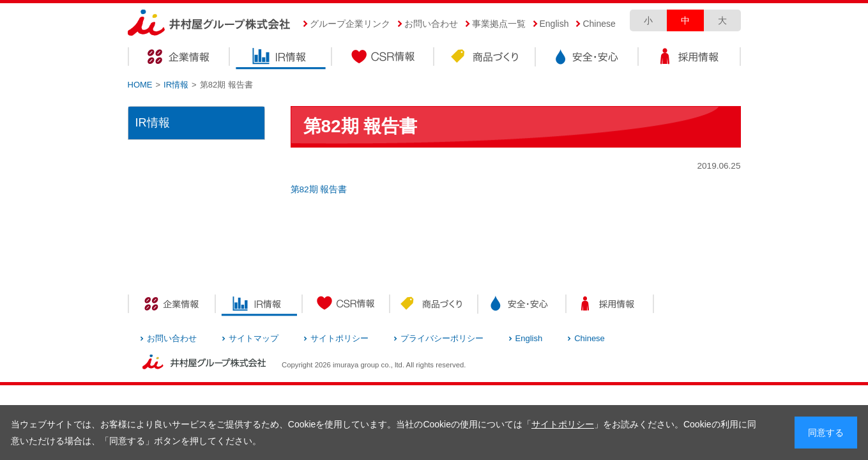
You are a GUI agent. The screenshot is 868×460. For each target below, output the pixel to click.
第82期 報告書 (319, 189)
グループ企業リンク (350, 24)
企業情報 (179, 58)
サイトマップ (254, 338)
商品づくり (485, 58)
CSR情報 (383, 58)
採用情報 (690, 58)
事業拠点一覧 (499, 24)
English (554, 24)
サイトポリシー (563, 424)
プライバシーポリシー (442, 338)
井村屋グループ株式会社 (209, 23)
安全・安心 (588, 58)
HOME (140, 85)
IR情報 (281, 58)
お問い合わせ (431, 24)
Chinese (599, 24)
